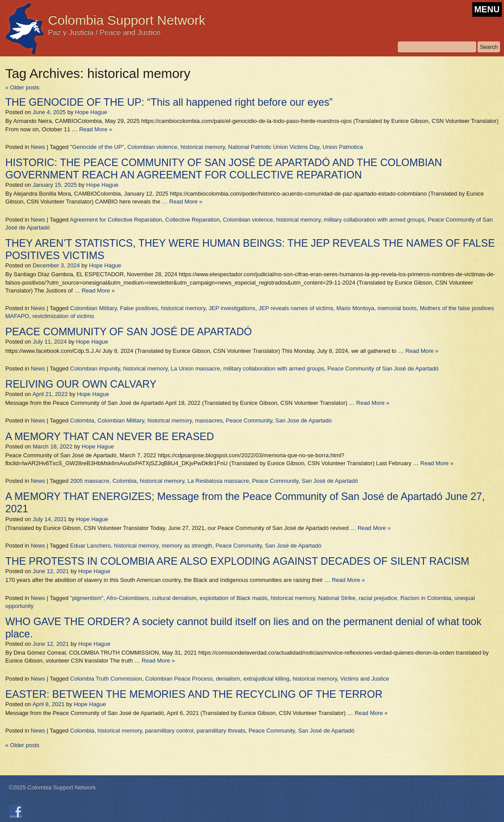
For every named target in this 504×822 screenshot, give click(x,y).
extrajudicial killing (266, 679)
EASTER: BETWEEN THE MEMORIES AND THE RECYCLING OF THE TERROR (194, 694)
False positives (139, 308)
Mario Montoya (356, 308)
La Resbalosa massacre (218, 481)
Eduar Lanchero (91, 546)
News (38, 147)
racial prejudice (378, 598)
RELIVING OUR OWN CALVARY (81, 384)
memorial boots (397, 308)
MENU (487, 9)
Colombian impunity (95, 368)
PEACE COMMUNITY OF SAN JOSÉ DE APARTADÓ (129, 332)
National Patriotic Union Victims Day (274, 147)
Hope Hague (91, 112)
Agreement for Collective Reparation (116, 220)
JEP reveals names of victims (296, 308)
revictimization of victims (63, 316)
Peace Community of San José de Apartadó (383, 368)
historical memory (203, 147)
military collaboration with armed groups (374, 220)
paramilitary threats (221, 731)
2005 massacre (90, 481)
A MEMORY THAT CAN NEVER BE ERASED (110, 437)
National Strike (337, 598)
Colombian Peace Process (179, 679)
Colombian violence (152, 147)
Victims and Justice (365, 679)
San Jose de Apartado (304, 420)
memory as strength (187, 546)
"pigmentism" (87, 598)
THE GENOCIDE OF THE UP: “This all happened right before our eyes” (169, 102)
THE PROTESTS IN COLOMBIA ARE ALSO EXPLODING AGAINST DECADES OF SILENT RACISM (237, 561)
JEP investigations (232, 308)
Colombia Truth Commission (106, 679)
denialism (228, 679)
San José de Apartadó (330, 481)
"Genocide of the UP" (97, 147)
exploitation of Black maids (233, 598)
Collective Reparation (193, 220)
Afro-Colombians (128, 598)
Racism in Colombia (426, 598)
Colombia (82, 420)
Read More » (96, 129)
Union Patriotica (343, 147)
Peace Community (249, 420)
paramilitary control (169, 731)
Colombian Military (93, 308)
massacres (209, 420)
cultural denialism (174, 598)
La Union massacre (196, 368)
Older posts (22, 87)
